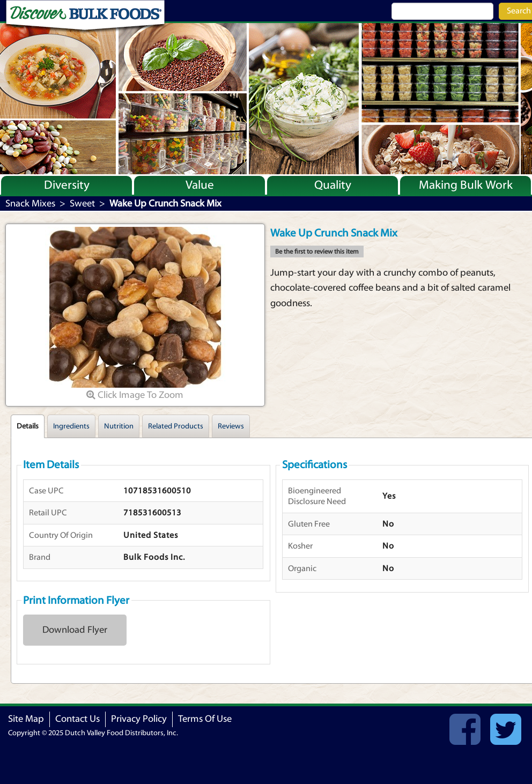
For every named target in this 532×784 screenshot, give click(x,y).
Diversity (67, 185)
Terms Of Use (205, 719)
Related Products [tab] (176, 426)
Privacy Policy (139, 719)
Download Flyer (75, 630)
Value (200, 185)
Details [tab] (28, 426)
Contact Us (77, 719)
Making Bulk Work (466, 185)
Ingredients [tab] (71, 426)
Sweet (82, 204)
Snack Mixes (30, 204)
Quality (333, 185)
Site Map (26, 719)
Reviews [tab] (231, 426)
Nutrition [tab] (119, 426)
